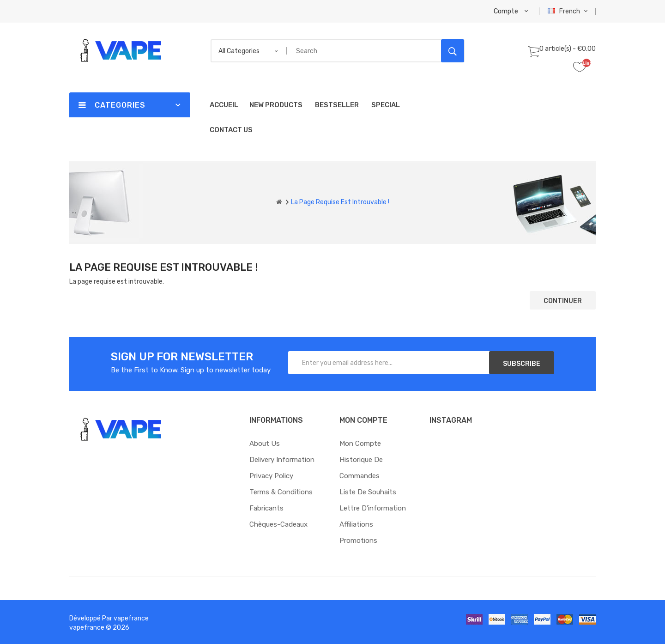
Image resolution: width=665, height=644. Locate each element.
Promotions (358, 541)
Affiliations (356, 524)
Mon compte (360, 444)
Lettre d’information (373, 508)
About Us (265, 444)
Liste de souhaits (368, 492)
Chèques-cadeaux (278, 524)
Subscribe (522, 364)
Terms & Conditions (281, 492)
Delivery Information (282, 460)
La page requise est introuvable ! (340, 202)
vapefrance (131, 618)
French (569, 11)
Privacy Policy (271, 476)
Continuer (563, 301)
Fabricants (266, 508)
